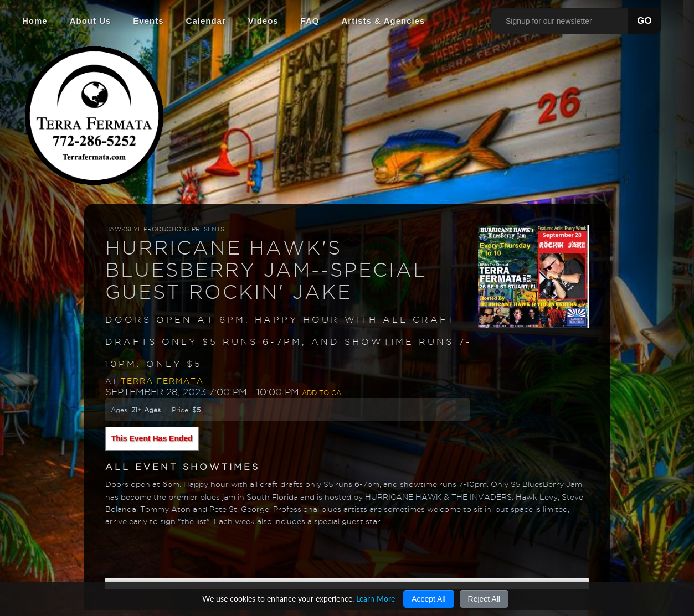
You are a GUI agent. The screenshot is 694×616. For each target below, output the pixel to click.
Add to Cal (323, 393)
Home (35, 21)
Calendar (206, 21)
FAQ (310, 21)
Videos (263, 21)
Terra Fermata (162, 381)
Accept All (428, 599)
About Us (91, 21)
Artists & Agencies (384, 21)
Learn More (376, 599)
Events (148, 21)
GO (644, 21)
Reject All (484, 599)
